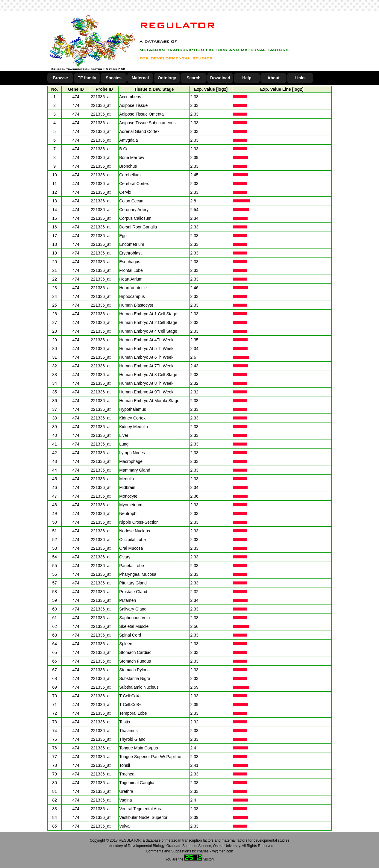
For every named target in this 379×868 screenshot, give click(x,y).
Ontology (167, 78)
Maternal (140, 78)
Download (220, 78)
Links (300, 78)
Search (194, 78)
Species (114, 78)
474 (76, 97)
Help (247, 78)
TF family (87, 78)
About (273, 78)
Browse (60, 78)
